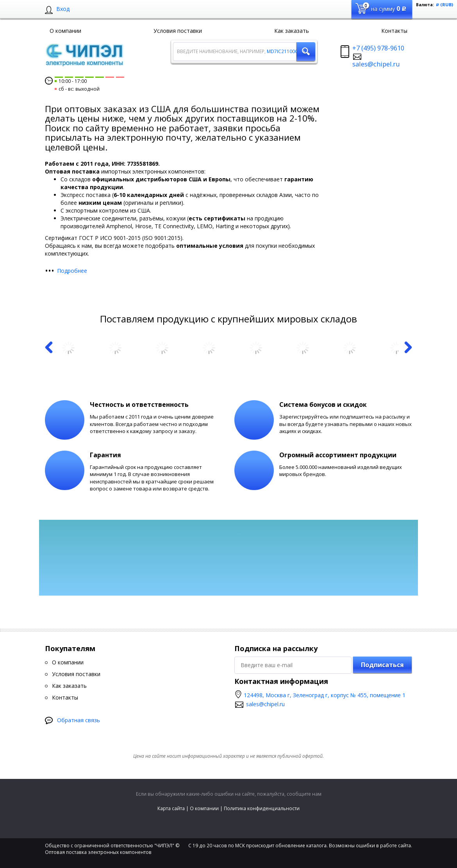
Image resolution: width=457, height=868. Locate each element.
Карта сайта (171, 808)
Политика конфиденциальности (262, 808)
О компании (204, 808)
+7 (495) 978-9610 (378, 48)
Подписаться (382, 665)
